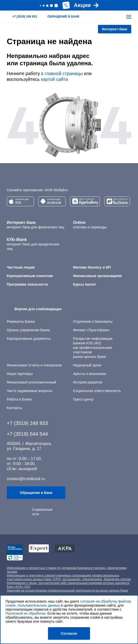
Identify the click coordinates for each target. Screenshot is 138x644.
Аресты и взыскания (90, 374)
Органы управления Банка (28, 330)
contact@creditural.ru (26, 479)
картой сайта (54, 79)
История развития (88, 382)
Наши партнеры (20, 374)
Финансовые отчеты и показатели (34, 365)
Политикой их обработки (25, 613)
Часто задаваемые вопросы (30, 391)
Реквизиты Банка (21, 321)
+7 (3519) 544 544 (27, 434)
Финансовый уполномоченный (31, 382)
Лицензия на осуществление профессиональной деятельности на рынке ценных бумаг (67, 591)
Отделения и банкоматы (93, 321)
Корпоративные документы (29, 339)
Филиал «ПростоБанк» (92, 330)
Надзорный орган (87, 365)
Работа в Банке (19, 399)
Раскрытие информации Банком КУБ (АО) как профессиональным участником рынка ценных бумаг (93, 348)
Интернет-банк (115, 29)
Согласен (69, 633)
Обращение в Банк (36, 493)
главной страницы (64, 74)
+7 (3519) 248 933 (27, 423)
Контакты (14, 408)
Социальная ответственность (97, 391)
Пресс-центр (83, 399)
